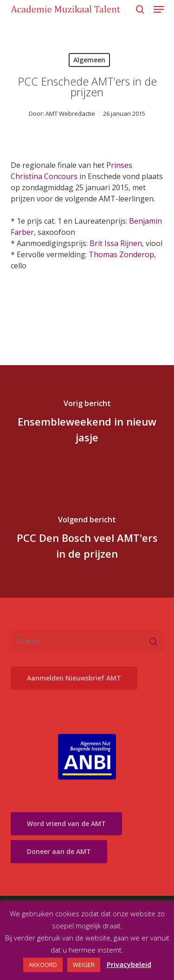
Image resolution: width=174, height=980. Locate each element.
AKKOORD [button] (43, 965)
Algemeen (89, 60)
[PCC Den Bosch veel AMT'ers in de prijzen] (87, 540)
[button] (159, 9)
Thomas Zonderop (121, 254)
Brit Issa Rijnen (116, 243)
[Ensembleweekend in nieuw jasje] (87, 423)
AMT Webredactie (70, 113)
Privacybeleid (129, 964)
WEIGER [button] (84, 965)
